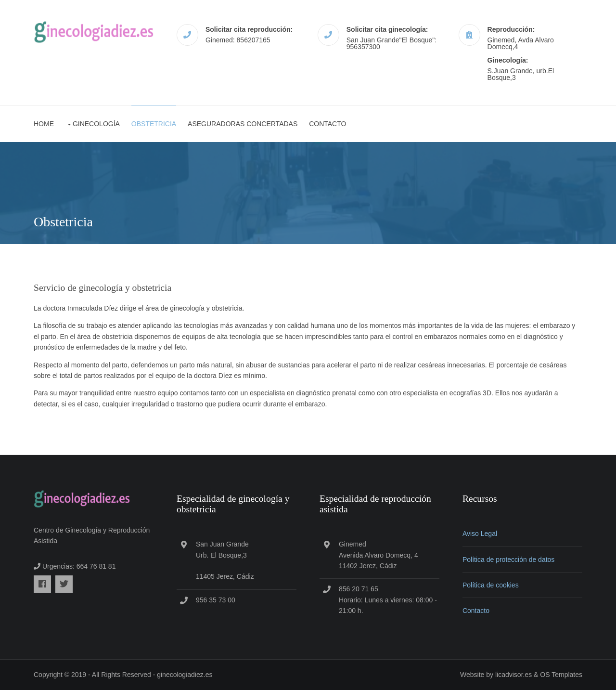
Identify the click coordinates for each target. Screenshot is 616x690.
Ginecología (96, 124)
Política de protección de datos (508, 560)
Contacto (327, 124)
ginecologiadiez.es (185, 675)
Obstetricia (154, 124)
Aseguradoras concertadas (243, 124)
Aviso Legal (480, 534)
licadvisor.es (513, 675)
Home (44, 124)
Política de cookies (491, 585)
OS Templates (561, 675)
